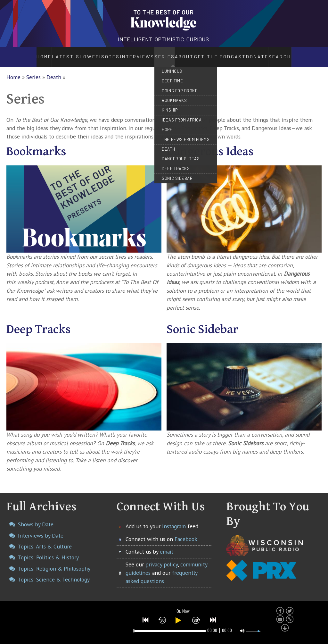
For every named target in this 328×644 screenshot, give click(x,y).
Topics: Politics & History (48, 551)
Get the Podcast (231, 53)
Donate (274, 53)
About (189, 53)
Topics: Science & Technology (54, 572)
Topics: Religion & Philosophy (54, 561)
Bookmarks (36, 145)
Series (157, 53)
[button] (146, 619)
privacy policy (162, 557)
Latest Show (55, 53)
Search (298, 53)
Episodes (88, 53)
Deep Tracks (39, 322)
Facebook (186, 532)
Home (27, 53)
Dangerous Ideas (210, 145)
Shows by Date (36, 518)
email (166, 544)
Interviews (120, 53)
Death (54, 70)
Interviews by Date (41, 528)
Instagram (174, 519)
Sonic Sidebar (202, 322)
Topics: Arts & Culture (45, 539)
